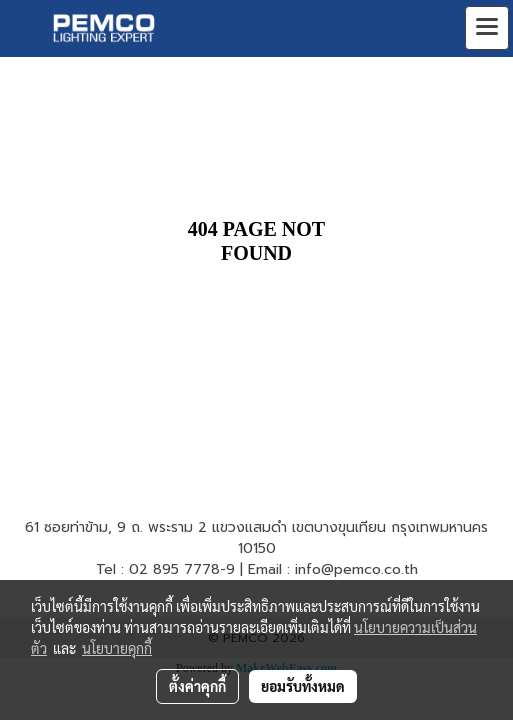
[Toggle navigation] (487, 28)
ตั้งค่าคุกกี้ (197, 686)
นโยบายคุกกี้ (117, 648)
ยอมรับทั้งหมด (303, 686)
